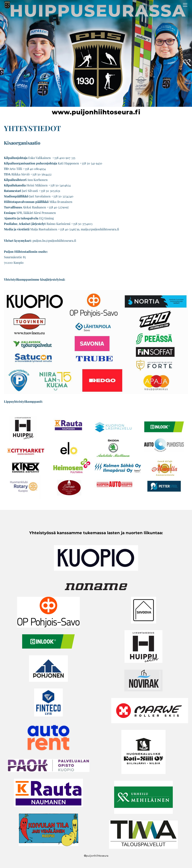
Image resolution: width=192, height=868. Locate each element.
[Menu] (185, 5)
